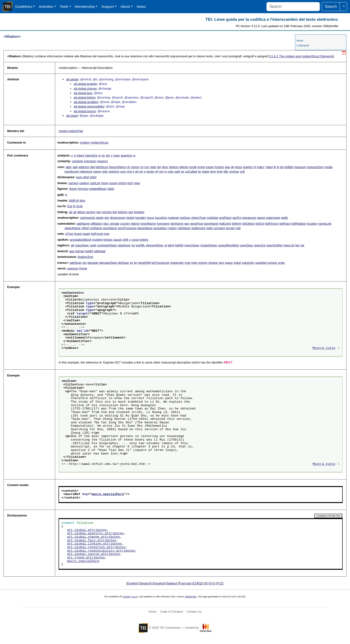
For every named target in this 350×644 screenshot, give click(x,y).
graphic (248, 167)
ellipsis (184, 167)
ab (71, 212)
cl (75, 155)
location (312, 224)
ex (132, 263)
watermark (273, 218)
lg (278, 167)
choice (135, 167)
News (141, 6)
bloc (106, 224)
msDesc (185, 218)
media (328, 167)
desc (165, 167)
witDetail (100, 251)
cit (142, 167)
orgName (96, 228)
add (75, 167)
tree (107, 234)
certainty (77, 161)
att (72, 245)
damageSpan (108, 263)
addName (83, 224)
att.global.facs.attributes (92, 541)
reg (161, 171)
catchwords (88, 218)
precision (90, 161)
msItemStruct (99, 142)
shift (125, 240)
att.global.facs (83, 93)
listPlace (285, 224)
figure (73, 189)
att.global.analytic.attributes (95, 533)
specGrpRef (274, 245)
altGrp (81, 212)
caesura (73, 268)
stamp (261, 218)
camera (74, 183)
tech (130, 183)
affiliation (97, 224)
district (135, 224)
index (260, 167)
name (97, 171)
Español (159, 583)
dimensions (118, 218)
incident (97, 240)
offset (85, 228)
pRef (93, 177)
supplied (261, 263)
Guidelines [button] (24, 6)
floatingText (85, 257)
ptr (141, 171)
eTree (69, 234)
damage (93, 263)
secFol (237, 218)
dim (107, 218)
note (105, 171)
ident (171, 245)
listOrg (260, 224)
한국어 (209, 583)
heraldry (141, 218)
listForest (97, 234)
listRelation (299, 224)
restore (203, 263)
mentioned (72, 171)
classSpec (82, 245)
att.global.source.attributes (93, 554)
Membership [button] (85, 6)
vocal (135, 240)
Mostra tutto (324, 348)
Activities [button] (46, 6)
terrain (230, 228)
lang (79, 177)
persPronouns (127, 228)
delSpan (124, 263)
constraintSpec (107, 245)
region (173, 228)
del (159, 167)
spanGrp (127, 155)
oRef (86, 177)
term (213, 171)
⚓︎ (338, 348)
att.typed (72, 116)
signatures (249, 218)
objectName (72, 228)
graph (86, 234)
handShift (144, 263)
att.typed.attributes (86, 558)
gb (232, 167)
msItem (85, 142)
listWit (89, 251)
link (115, 212)
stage (205, 171)
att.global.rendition (86, 102)
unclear (234, 171)
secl (221, 263)
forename (163, 224)
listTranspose (160, 263)
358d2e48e (191, 597)
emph (201, 167)
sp (199, 171)
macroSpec (192, 245)
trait (238, 228)
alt (75, 212)
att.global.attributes (87, 530)
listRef (179, 245)
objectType (198, 218)
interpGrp (91, 155)
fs (74, 206)
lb (275, 167)
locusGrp (161, 218)
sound (113, 183)
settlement (198, 228)
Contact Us (194, 612)
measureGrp (315, 167)
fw (136, 263)
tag (297, 245)
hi (255, 167)
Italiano (172, 583)
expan (210, 167)
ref (157, 171)
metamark (177, 263)
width (284, 218)
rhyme (83, 268)
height (130, 218)
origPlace (225, 218)
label (270, 167)
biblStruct (102, 167)
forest (78, 234)
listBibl (289, 167)
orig (129, 171)
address (84, 167)
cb (128, 167)
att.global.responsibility (89, 106)
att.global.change (85, 89)
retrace (213, 263)
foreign (219, 167)
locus (151, 218)
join (99, 212)
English (132, 583)
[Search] (293, 7)
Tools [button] (64, 6)
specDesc (247, 245)
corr (147, 167)
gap (227, 167)
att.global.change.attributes (93, 537)
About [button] (125, 6)
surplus (272, 263)
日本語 (198, 583)
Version (127, 597)
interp (80, 155)
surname (219, 228)
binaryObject (118, 167)
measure (300, 167)
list (282, 167)
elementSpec (155, 245)
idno (82, 200)
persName (110, 228)
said (177, 171)
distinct (174, 167)
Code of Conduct (172, 612)
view (137, 183)
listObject (249, 224)
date (153, 167)
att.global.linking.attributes (94, 544)
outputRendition (229, 245)
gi (166, 245)
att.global (72, 79)
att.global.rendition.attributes (96, 547)
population (160, 228)
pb (137, 171)
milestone (86, 171)
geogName (211, 224)
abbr (69, 167)
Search (331, 6)
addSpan (76, 263)
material (173, 218)
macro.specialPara (108, 494)
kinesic (108, 240)
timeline (139, 212)
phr (108, 155)
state (210, 228)
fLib (70, 206)
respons (102, 161)
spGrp (122, 183)
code (93, 245)
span (117, 155)
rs (166, 171)
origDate (212, 218)
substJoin (248, 263)
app (72, 251)
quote (150, 171)
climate (115, 224)
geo (187, 224)
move (105, 183)
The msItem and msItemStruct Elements (302, 56)
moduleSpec (209, 245)
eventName (148, 224)
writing (144, 240)
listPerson (272, 224)
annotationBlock (81, 240)
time (220, 171)
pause (118, 240)
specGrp (260, 245)
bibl (92, 167)
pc (103, 155)
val (302, 245)
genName (177, 224)
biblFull (74, 200)
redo (194, 263)
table (111, 189)
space (229, 263)
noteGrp (114, 171)
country (125, 224)
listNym (237, 224)
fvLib (79, 206)
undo (281, 263)
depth (100, 218)
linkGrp (123, 212)
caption (84, 183)
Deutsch (145, 583)
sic (183, 171)
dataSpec (124, 245)
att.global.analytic (85, 84)
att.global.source (85, 111)
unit (242, 171)
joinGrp (107, 212)
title (226, 171)
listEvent (225, 224)
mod (187, 263)
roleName (184, 228)
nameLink (325, 224)
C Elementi (303, 45)
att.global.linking (84, 97)
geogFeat (197, 224)
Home (300, 41)
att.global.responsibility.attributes (101, 551)
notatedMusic (98, 189)
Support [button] (108, 6)
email (193, 167)
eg (133, 245)
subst (237, 263)
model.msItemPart (71, 131)
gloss (238, 167)
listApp (80, 251)
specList (289, 245)
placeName (145, 228)
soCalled (191, 171)
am (84, 263)
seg (131, 212)
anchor (91, 212)
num (123, 171)
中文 (220, 583)
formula (83, 189)
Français (185, 583)
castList (95, 183)
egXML (140, 245)
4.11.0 (134, 597)
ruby (171, 171)
